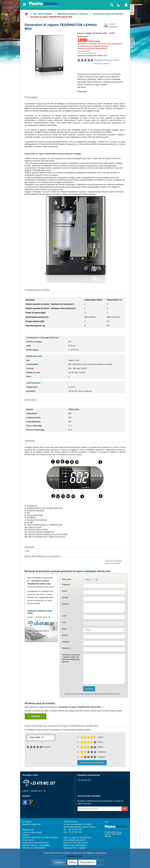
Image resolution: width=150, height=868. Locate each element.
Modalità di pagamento (32, 824)
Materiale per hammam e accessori (73, 14)
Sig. (97, 579)
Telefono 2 (66, 648)
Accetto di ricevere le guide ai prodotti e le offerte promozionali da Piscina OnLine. (93, 694)
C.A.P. (65, 616)
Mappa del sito (28, 830)
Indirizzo (66, 604)
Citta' (64, 622)
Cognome (66, 584)
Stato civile (67, 579)
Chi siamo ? (27, 822)
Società (65, 597)
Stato (64, 629)
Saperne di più (75, 856)
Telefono (66, 642)
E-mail (65, 635)
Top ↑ (107, 822)
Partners (26, 835)
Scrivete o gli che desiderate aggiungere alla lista (71, 658)
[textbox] (104, 617)
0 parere (98, 60)
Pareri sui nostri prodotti (32, 832)
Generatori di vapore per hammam (108, 14)
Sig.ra (88, 579)
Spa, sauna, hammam (43, 14)
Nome (65, 591)
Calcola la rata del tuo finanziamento (92, 48)
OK (125, 809)
